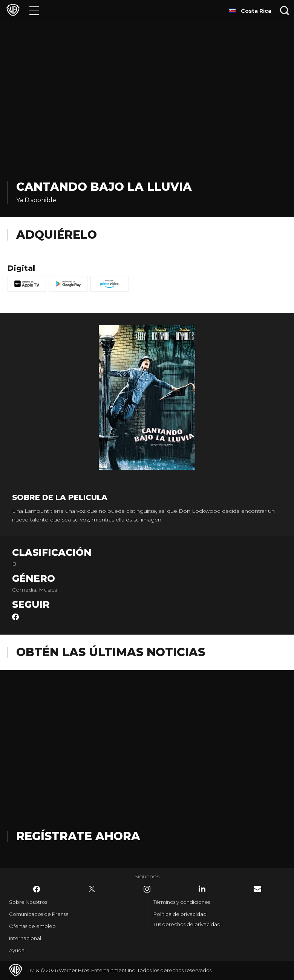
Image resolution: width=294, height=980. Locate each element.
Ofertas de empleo (32, 926)
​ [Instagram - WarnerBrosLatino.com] (147, 889)
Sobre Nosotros (28, 902)
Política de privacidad (180, 914)
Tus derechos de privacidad (187, 924)
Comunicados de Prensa (39, 914)
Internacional (25, 938)
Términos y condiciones (182, 902)
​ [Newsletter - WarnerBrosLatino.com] (257, 889)
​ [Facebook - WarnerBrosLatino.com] (37, 889)
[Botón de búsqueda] (285, 10)
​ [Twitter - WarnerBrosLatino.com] (92, 889)
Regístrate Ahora (78, 836)
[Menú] (34, 10)
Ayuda (17, 950)
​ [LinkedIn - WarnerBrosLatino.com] (202, 889)
